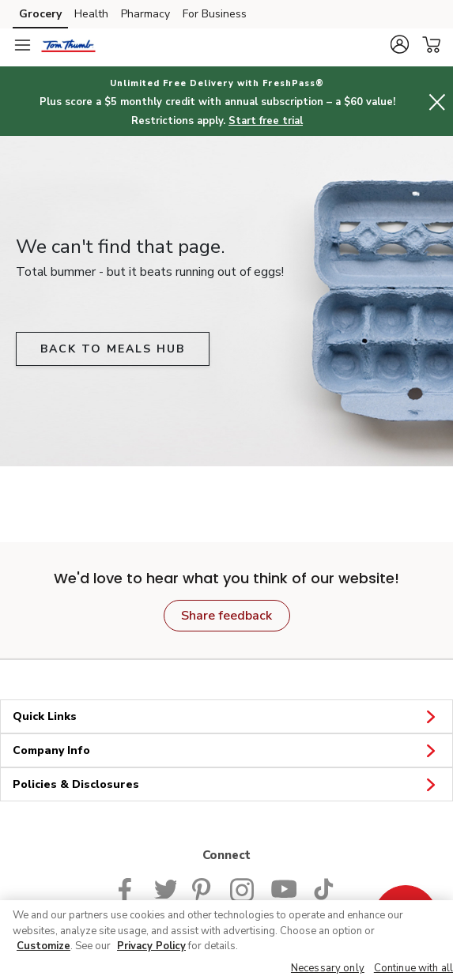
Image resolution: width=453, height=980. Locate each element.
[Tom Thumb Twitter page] (165, 888)
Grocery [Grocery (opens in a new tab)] (40, 14)
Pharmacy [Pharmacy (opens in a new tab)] (145, 14)
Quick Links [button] (226, 716)
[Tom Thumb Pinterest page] (203, 888)
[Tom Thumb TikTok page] (323, 888)
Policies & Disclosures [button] (226, 784)
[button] (399, 44)
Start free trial (266, 121)
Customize (43, 946)
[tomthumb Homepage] (68, 45)
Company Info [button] (226, 750)
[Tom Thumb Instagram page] (242, 888)
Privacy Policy (151, 946)
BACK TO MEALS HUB (113, 349)
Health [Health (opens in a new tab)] (91, 14)
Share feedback (226, 616)
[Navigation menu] (22, 45)
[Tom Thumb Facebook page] (128, 888)
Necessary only (328, 968)
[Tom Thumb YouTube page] (284, 888)
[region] (226, 940)
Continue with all (413, 968)
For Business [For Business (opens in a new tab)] (215, 14)
